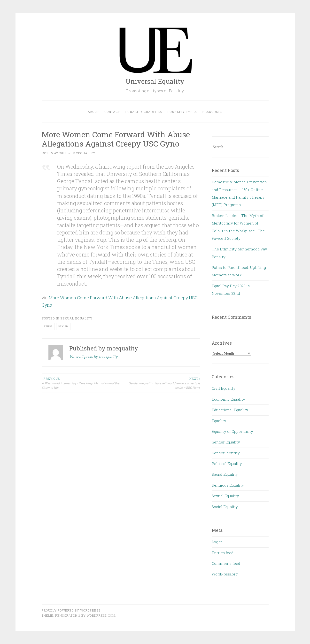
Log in (217, 542)
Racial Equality (225, 474)
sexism (63, 326)
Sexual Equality (76, 318)
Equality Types (182, 112)
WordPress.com (101, 615)
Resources (212, 112)
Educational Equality (230, 410)
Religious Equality (228, 485)
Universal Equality (155, 81)
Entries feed (223, 553)
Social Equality (225, 507)
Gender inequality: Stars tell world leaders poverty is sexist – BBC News (161, 383)
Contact (112, 112)
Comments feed (226, 563)
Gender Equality (226, 442)
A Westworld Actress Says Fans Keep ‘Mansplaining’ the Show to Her (81, 383)
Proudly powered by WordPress (71, 610)
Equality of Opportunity (232, 431)
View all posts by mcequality (93, 357)
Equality (219, 421)
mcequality (84, 153)
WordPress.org (225, 574)
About (93, 112)
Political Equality (227, 464)
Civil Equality (224, 388)
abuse (48, 326)
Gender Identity (226, 453)
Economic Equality (228, 399)
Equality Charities (144, 112)
